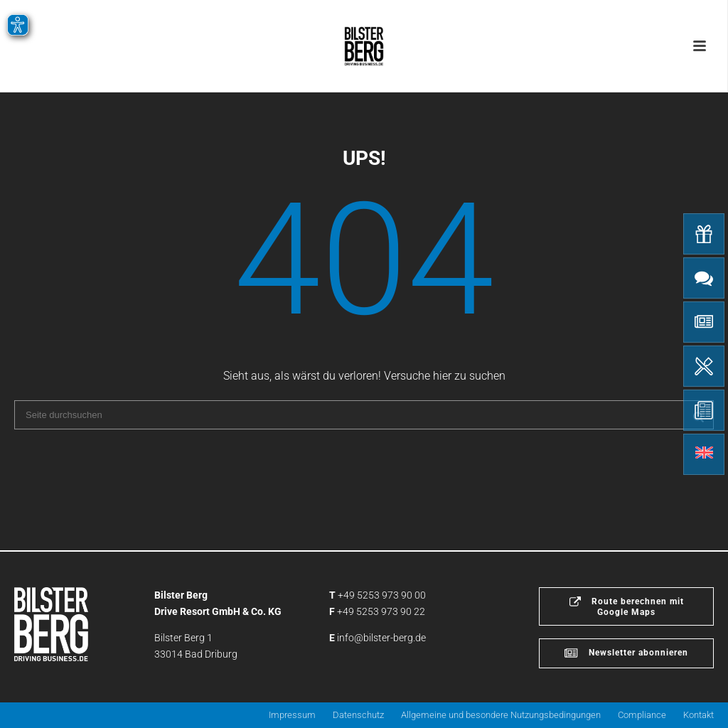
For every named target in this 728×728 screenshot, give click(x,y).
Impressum (292, 715)
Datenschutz (358, 715)
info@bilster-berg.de (381, 638)
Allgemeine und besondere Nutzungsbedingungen (501, 715)
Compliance (642, 715)
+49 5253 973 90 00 (382, 595)
